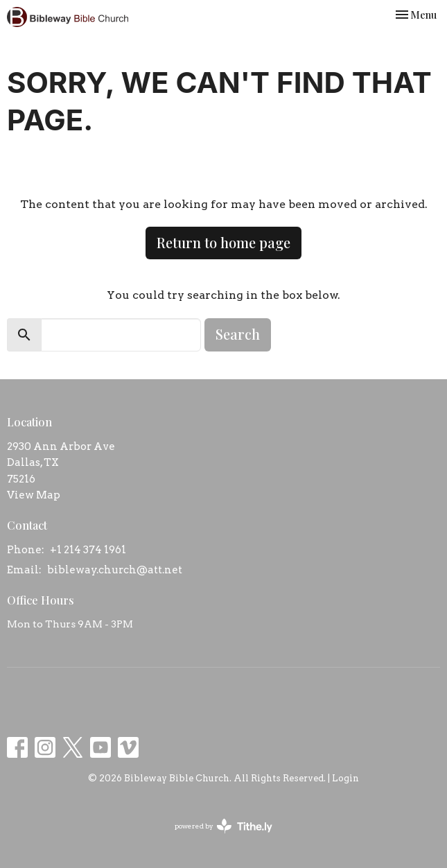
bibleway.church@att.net (115, 570)
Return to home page (223, 242)
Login (345, 778)
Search (238, 334)
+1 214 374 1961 (88, 550)
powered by (223, 826)
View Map (34, 495)
